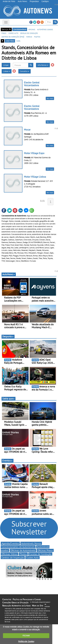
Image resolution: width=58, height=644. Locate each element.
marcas (29, 37)
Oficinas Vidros (9, 554)
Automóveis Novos (31, 543)
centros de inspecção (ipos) (13, 37)
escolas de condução (29, 33)
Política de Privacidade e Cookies (27, 599)
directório (10, 41)
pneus (4, 33)
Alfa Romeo (43, 65)
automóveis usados (45, 29)
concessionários (20, 29)
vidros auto (13, 33)
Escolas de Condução (40, 554)
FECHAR (26, 636)
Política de (26, 641)
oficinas (32, 29)
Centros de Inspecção (13, 558)
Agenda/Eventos (10, 543)
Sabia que (9, 399)
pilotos (37, 37)
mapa (18, 41)
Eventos (8, 461)
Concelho (25, 71)
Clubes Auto (32, 558)
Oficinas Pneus (45, 550)
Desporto (8, 336)
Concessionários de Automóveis (18, 547)
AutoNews (9, 274)
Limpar (6, 65)
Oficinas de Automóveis (23, 550)
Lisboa (7, 71)
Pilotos (23, 554)
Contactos (7, 599)
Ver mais (50, 98)
